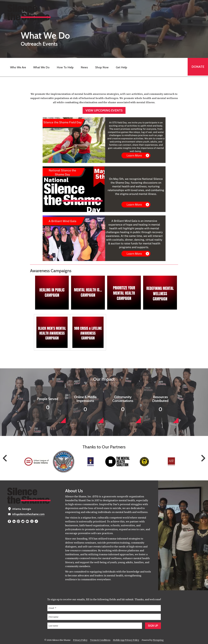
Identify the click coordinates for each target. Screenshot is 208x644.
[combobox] (183, 12)
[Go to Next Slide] (203, 458)
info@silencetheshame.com (28, 514)
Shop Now (101, 67)
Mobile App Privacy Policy (126, 640)
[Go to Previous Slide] (5, 458)
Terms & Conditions (100, 640)
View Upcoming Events (104, 110)
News (84, 67)
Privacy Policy (80, 640)
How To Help (65, 67)
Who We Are (17, 67)
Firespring (158, 640)
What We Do (41, 67)
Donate (197, 67)
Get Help (121, 67)
